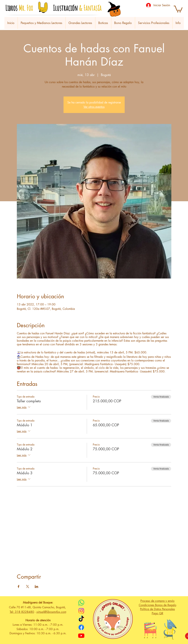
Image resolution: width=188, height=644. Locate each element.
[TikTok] (81, 619)
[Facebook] (81, 627)
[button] (178, 9)
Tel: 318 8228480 (22, 612)
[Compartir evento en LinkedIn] (37, 587)
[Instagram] (81, 611)
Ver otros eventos (94, 107)
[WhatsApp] (81, 603)
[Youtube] (81, 636)
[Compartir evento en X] (28, 587)
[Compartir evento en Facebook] (19, 587)
